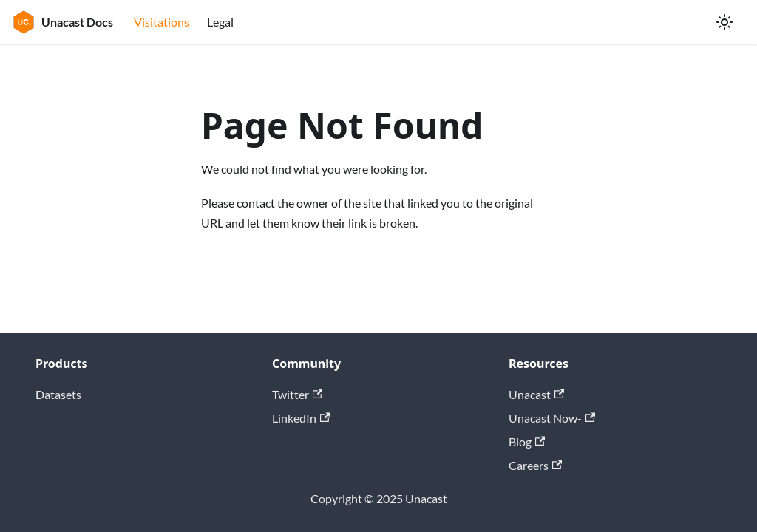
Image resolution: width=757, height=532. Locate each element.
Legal (220, 22)
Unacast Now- (552, 418)
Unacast (536, 394)
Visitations (162, 22)
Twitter (297, 394)
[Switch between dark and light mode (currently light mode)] (724, 22)
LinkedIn (301, 418)
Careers (535, 465)
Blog (527, 441)
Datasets (58, 394)
